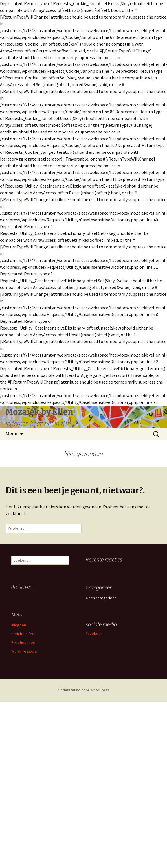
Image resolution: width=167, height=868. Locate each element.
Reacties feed (23, 652)
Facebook (83, 651)
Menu (12, 434)
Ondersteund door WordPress (83, 690)
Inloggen (19, 635)
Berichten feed (24, 644)
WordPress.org (24, 661)
